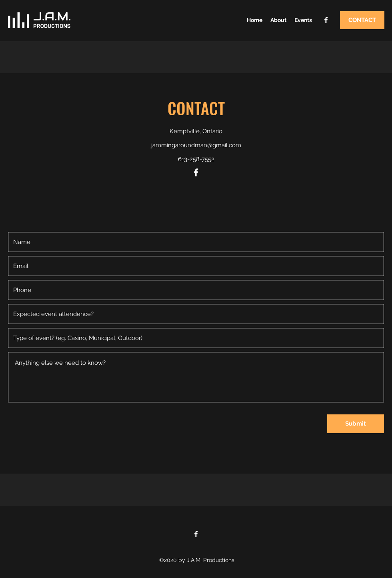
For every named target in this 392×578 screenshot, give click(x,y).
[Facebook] (326, 20)
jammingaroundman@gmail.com (196, 145)
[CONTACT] (362, 20)
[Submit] (356, 424)
